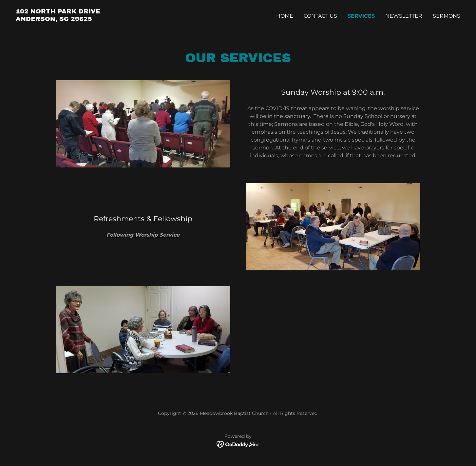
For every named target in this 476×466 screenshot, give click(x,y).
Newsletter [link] (404, 16)
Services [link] (361, 16)
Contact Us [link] (320, 16)
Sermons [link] (447, 16)
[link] (58, 19)
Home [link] (285, 16)
